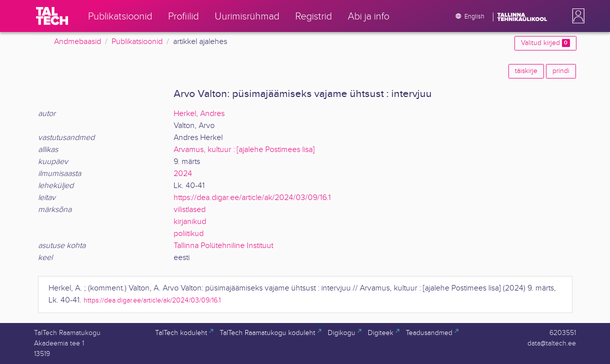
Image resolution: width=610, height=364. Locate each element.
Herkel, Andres (199, 114)
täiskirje (526, 71)
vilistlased (190, 210)
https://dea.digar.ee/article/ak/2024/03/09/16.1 (252, 198)
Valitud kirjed (545, 43)
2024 (183, 174)
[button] (576, 16)
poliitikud (189, 234)
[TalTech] (52, 16)
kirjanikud (190, 222)
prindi (561, 71)
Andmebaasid (78, 42)
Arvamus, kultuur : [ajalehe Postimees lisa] (244, 150)
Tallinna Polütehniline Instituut (223, 246)
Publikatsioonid (137, 42)
